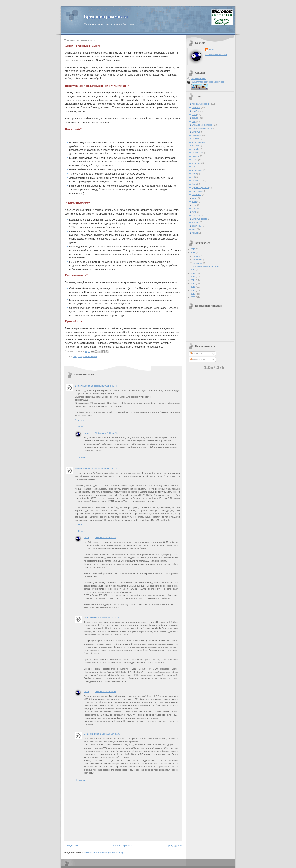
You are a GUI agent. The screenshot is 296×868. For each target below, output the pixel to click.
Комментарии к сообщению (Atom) (103, 853)
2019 (193, 249)
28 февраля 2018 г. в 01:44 (104, 386)
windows (196, 132)
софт (194, 114)
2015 (193, 277)
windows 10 (197, 181)
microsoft (196, 107)
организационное (200, 188)
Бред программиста (106, 16)
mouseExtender (198, 78)
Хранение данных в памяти (206, 266)
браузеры (197, 226)
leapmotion (197, 208)
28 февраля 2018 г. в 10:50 (107, 433)
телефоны (197, 170)
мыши (195, 233)
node (194, 174)
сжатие (195, 146)
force (86, 433)
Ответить (79, 420)
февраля (198, 263)
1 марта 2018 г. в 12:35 (105, 537)
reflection (196, 215)
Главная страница (122, 845)
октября (197, 260)
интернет (196, 163)
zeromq (195, 222)
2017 (193, 270)
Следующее (71, 845)
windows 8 (197, 153)
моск (194, 229)
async (195, 198)
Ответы (82, 426)
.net (75, 356)
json (194, 205)
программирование (87, 356)
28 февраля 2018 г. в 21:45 (104, 469)
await (194, 201)
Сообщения (197, 354)
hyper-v (195, 156)
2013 (193, 283)
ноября (197, 256)
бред (194, 184)
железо (195, 139)
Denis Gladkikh (82, 386)
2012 (193, 287)
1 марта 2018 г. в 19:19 (105, 691)
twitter (195, 160)
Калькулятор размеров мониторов (208, 82)
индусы (196, 111)
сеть (194, 167)
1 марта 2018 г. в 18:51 (111, 617)
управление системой (203, 125)
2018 (193, 253)
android (195, 149)
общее (195, 118)
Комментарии (198, 359)
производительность (202, 128)
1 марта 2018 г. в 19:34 (111, 734)
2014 (193, 280)
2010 (193, 294)
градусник (197, 135)
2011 (193, 290)
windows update (199, 219)
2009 (193, 297)
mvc (194, 212)
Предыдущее (174, 845)
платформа (198, 191)
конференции (199, 142)
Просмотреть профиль (216, 54)
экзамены (197, 195)
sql (193, 177)
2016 (193, 273)
